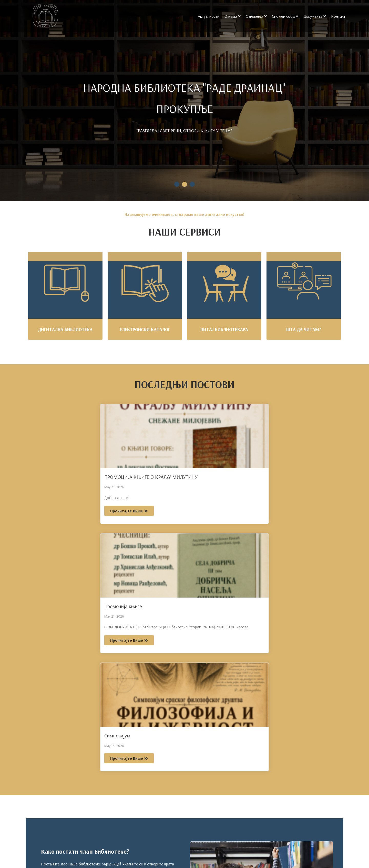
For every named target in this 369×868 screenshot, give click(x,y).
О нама (230, 16)
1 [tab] (177, 184)
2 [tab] (184, 184)
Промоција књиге (163, 477)
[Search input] (288, 848)
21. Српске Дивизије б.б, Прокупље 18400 (69, 847)
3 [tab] (192, 184)
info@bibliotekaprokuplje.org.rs (59, 827)
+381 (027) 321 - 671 (53, 809)
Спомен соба (283, 16)
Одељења (254, 16)
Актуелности (208, 16)
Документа (312, 16)
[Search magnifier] (330, 848)
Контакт (337, 16)
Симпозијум (256, 477)
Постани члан (58, 647)
